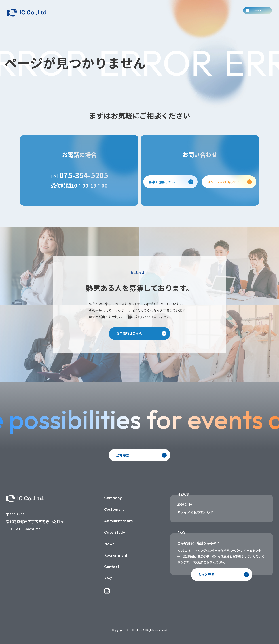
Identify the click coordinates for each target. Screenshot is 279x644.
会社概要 (122, 455)
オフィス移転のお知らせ (195, 512)
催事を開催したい (162, 182)
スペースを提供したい (223, 182)
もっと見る (206, 575)
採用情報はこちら (129, 333)
